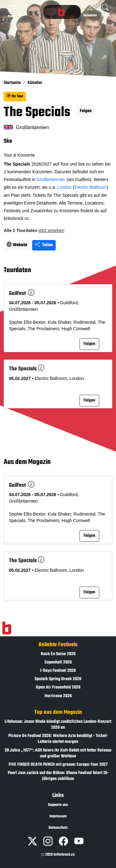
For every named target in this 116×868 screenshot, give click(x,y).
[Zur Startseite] (7, 628)
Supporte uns (58, 805)
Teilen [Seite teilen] (44, 245)
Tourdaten (17, 270)
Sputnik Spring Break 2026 (58, 679)
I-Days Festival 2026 (58, 671)
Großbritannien (51, 179)
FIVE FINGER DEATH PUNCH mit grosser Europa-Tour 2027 (58, 765)
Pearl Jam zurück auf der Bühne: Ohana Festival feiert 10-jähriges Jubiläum (58, 776)
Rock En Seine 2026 (58, 654)
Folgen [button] (86, 111)
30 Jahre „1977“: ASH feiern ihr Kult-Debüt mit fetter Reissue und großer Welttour (58, 753)
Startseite (13, 83)
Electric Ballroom (90, 187)
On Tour (15, 96)
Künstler (35, 83)
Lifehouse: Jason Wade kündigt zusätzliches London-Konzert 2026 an (58, 725)
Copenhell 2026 (58, 662)
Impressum (58, 816)
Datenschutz (58, 828)
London (64, 187)
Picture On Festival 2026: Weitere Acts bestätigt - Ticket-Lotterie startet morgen (58, 739)
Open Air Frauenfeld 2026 (58, 687)
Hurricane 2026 (58, 696)
